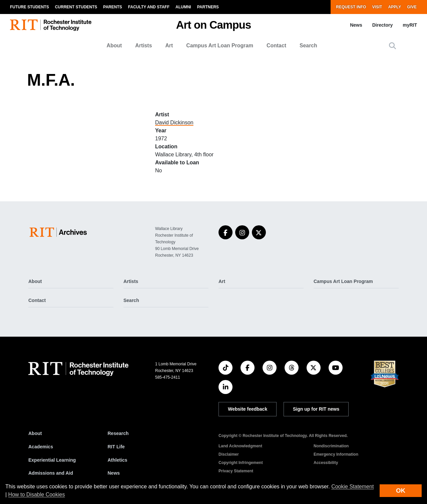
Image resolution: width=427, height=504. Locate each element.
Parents (112, 7)
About (114, 45)
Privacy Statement (236, 471)
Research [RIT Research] (118, 433)
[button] (392, 46)
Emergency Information (336, 454)
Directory (382, 25)
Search (308, 45)
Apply (394, 7)
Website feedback (248, 409)
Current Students (76, 7)
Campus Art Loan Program (220, 45)
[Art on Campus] (60, 232)
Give (412, 7)
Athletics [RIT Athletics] (118, 460)
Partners (208, 7)
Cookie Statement (352, 486)
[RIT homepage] (51, 25)
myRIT (410, 25)
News (356, 25)
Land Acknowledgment (240, 446)
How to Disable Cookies (37, 494)
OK (401, 490)
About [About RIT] (35, 433)
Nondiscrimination (331, 446)
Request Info (351, 7)
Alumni (183, 7)
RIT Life (116, 447)
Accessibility (326, 463)
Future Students (30, 7)
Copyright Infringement (241, 463)
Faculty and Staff (149, 7)
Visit (377, 7)
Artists (143, 45)
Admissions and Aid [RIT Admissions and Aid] (51, 473)
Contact (276, 45)
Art (169, 45)
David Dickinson (174, 122)
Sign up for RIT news (316, 409)
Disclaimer (229, 454)
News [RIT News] (114, 473)
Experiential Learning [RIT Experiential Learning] (52, 460)
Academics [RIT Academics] (41, 447)
